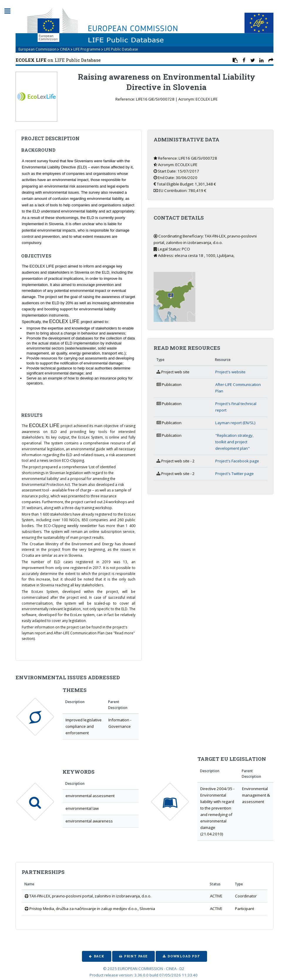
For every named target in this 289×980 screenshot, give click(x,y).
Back (99, 956)
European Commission (37, 49)
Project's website (230, 372)
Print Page (136, 956)
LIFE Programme (87, 49)
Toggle (11, 11)
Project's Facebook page (237, 461)
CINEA (65, 49)
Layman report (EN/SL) (235, 423)
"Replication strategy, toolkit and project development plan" (234, 442)
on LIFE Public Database (58, 60)
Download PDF (184, 956)
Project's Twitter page (235, 474)
